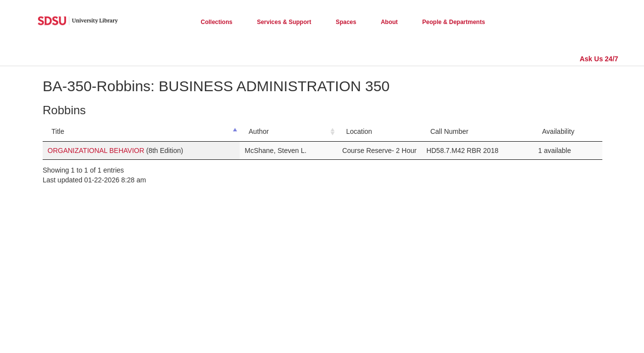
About (389, 22)
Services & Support (284, 22)
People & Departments (454, 22)
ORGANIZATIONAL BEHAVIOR (96, 151)
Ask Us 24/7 (599, 59)
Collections (217, 22)
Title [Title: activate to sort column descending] (58, 131)
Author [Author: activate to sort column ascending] (259, 131)
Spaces (346, 22)
